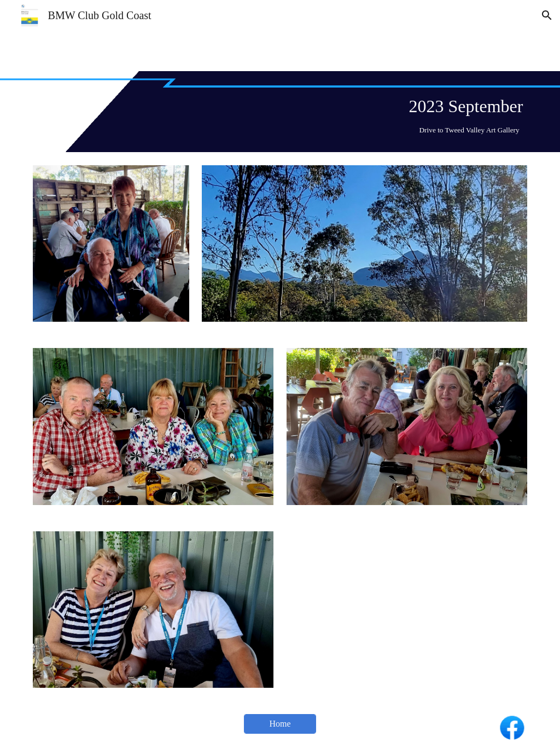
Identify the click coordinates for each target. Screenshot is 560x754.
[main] (280, 112)
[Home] (280, 724)
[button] (547, 15)
